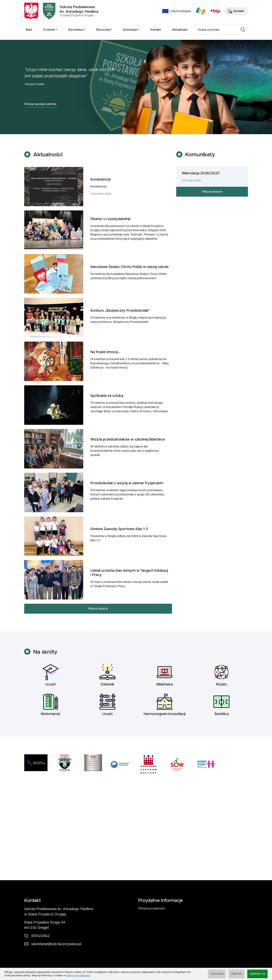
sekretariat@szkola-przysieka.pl (56, 944)
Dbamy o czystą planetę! (110, 236)
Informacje (130, 30)
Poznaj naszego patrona (40, 104)
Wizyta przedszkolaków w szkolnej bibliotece (128, 457)
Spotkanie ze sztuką (107, 413)
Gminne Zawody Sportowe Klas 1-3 (119, 546)
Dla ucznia (103, 30)
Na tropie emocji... (105, 369)
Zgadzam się (257, 974)
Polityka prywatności (152, 908)
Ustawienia (217, 974)
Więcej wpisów (98, 626)
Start (29, 30)
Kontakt (156, 30)
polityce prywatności (78, 976)
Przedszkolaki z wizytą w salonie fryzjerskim (127, 501)
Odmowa (236, 974)
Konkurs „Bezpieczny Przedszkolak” (120, 328)
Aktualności (180, 30)
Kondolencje (101, 197)
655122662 (40, 936)
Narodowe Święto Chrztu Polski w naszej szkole (129, 284)
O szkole (49, 30)
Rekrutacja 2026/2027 (201, 190)
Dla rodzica (76, 30)
